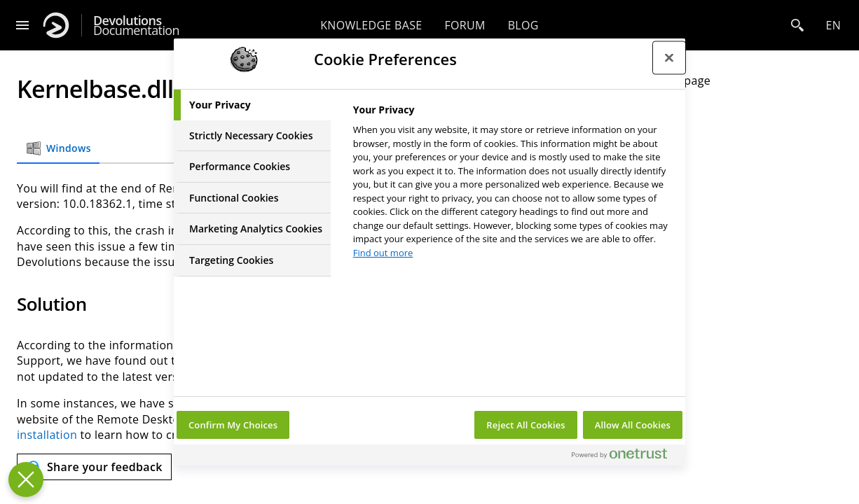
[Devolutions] (56, 25)
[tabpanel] (513, 185)
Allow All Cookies (633, 425)
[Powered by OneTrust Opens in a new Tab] (625, 457)
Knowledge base (371, 25)
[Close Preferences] (26, 479)
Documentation (136, 26)
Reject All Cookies (525, 425)
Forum (465, 25)
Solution (660, 106)
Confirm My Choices (233, 425)
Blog (523, 25)
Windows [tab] (58, 148)
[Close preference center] (669, 57)
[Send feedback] (94, 467)
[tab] (252, 105)
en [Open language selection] (833, 25)
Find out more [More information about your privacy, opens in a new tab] (383, 253)
